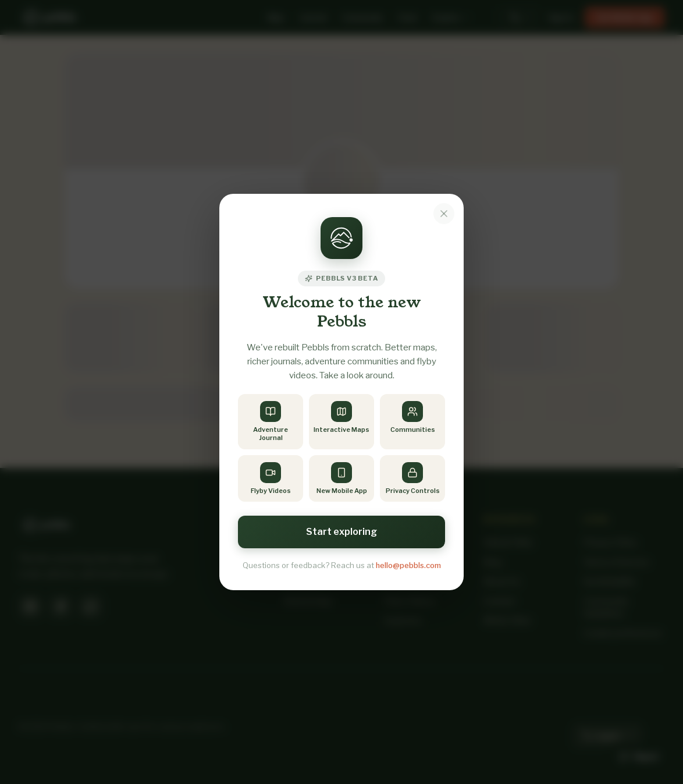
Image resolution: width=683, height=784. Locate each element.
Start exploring (341, 532)
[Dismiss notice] (444, 214)
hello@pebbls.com (408, 565)
